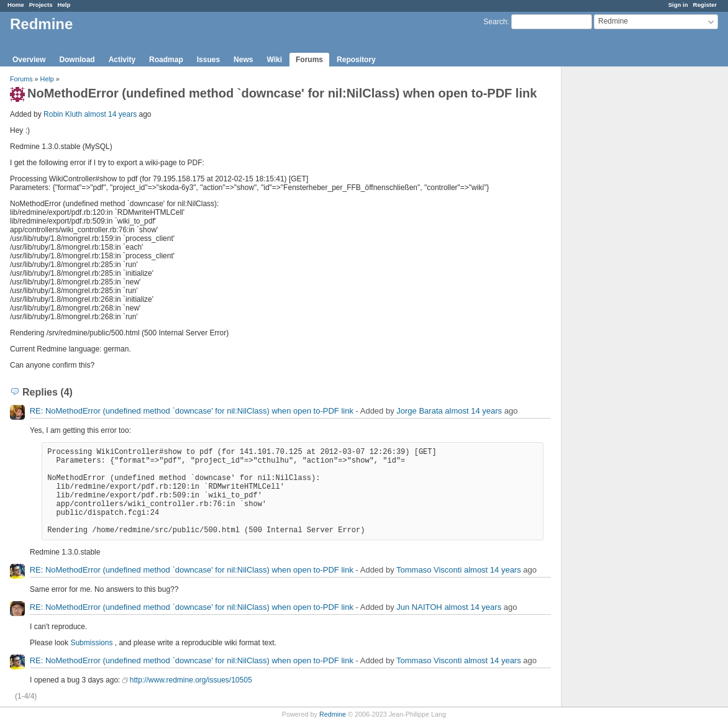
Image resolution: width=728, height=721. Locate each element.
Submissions (91, 643)
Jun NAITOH (419, 607)
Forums (309, 60)
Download (77, 60)
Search (495, 22)
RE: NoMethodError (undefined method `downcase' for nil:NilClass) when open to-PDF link (192, 411)
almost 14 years (110, 114)
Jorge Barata (419, 411)
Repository (356, 60)
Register (705, 5)
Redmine (333, 714)
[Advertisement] (624, 261)
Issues (208, 60)
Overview (29, 60)
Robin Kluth (63, 114)
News (243, 60)
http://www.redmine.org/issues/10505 (191, 680)
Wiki (274, 60)
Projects (41, 5)
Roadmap (166, 60)
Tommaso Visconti (429, 570)
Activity (122, 60)
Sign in (678, 5)
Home (16, 5)
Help (64, 5)
